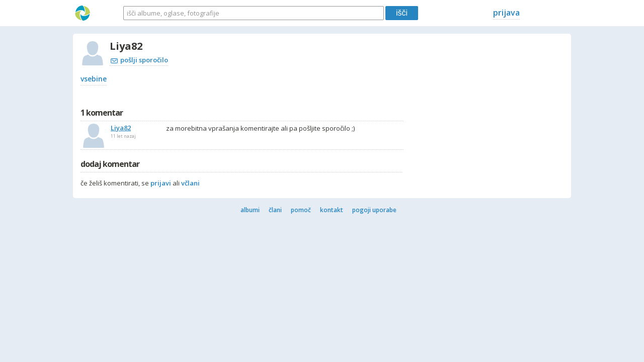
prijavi (161, 183)
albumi (250, 210)
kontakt (332, 210)
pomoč (301, 210)
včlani (190, 183)
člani (275, 210)
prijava (506, 13)
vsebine (94, 79)
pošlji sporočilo (139, 60)
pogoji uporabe (374, 210)
